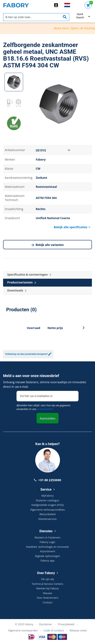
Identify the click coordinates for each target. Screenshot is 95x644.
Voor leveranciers (47, 598)
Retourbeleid (47, 514)
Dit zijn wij (47, 579)
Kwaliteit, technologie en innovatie (47, 547)
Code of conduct (54, 630)
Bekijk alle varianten (47, 245)
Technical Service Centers (47, 584)
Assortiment (48, 551)
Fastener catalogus (48, 500)
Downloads (17, 291)
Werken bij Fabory (48, 588)
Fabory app (47, 561)
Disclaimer (46, 624)
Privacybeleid (66, 624)
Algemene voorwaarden (23, 630)
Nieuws (47, 593)
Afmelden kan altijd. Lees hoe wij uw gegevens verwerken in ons (43, 407)
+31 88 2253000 (48, 480)
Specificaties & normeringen (29, 275)
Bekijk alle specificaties (72, 227)
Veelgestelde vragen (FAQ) (47, 505)
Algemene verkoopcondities (47, 510)
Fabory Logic (47, 542)
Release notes (78, 630)
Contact (47, 602)
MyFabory (48, 496)
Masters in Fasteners (47, 537)
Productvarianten (22, 283)
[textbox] (36, 17)
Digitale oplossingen (48, 556)
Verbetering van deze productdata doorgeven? (28, 354)
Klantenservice (47, 519)
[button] (84, 329)
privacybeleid (45, 409)
